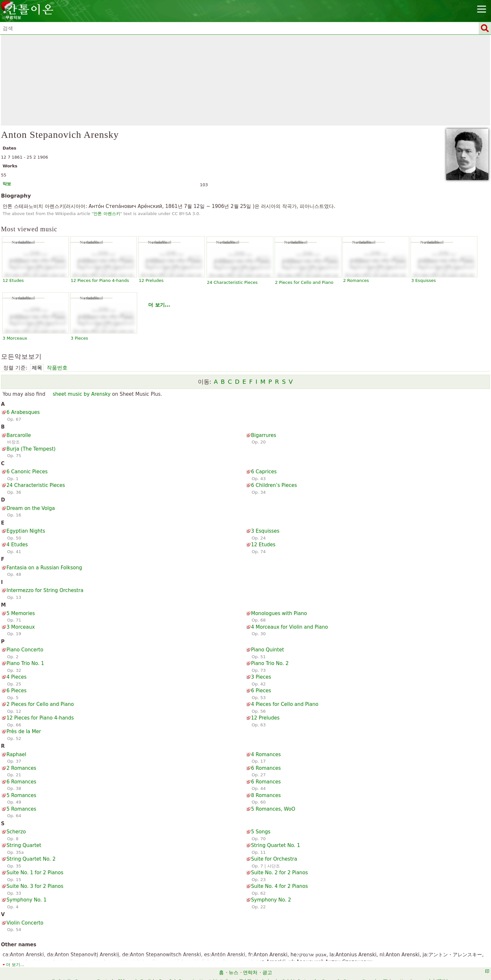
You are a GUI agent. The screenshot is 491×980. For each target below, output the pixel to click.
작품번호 (57, 368)
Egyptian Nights (26, 531)
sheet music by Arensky (81, 394)
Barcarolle (19, 435)
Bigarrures (264, 435)
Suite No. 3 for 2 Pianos (35, 886)
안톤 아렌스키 (107, 214)
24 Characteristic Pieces (232, 282)
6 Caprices (264, 472)
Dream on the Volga (31, 508)
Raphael (16, 755)
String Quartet (24, 845)
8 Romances (266, 795)
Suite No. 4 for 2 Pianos (279, 886)
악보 (7, 184)
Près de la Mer (24, 732)
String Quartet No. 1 (275, 845)
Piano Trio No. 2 (270, 663)
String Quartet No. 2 (31, 859)
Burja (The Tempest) (31, 449)
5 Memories (21, 613)
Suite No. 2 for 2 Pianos (279, 873)
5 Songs (261, 832)
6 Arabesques (23, 412)
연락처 (250, 973)
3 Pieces (79, 338)
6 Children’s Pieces (274, 485)
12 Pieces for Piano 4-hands (100, 280)
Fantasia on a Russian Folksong (44, 568)
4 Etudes (17, 545)
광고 (267, 973)
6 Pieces (17, 691)
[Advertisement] (245, 80)
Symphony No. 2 (271, 900)
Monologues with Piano (279, 613)
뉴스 (234, 973)
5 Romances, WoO (273, 809)
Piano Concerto (25, 650)
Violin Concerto (25, 923)
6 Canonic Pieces (27, 472)
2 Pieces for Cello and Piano (304, 282)
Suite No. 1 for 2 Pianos (35, 873)
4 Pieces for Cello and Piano (285, 704)
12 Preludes (151, 280)
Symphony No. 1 (27, 900)
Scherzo (16, 832)
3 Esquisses (424, 280)
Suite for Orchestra (274, 859)
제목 (37, 368)
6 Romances (266, 768)
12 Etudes (13, 280)
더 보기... (159, 305)
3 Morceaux (15, 338)
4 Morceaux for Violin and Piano (289, 627)
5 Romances (21, 795)
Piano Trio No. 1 (25, 663)
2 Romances (356, 280)
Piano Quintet (268, 650)
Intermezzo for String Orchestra (45, 590)
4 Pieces (17, 677)
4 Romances (266, 755)
